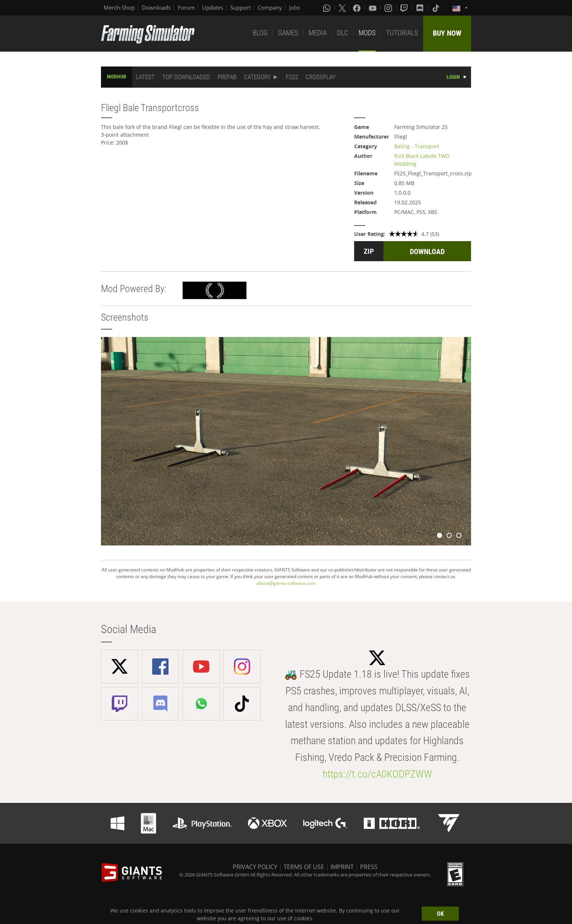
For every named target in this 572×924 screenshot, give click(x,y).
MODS (367, 33)
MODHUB (117, 77)
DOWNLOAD (427, 252)
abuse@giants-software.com (286, 583)
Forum (186, 7)
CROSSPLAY (321, 77)
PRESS (369, 867)
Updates (213, 7)
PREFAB (227, 77)
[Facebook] (357, 8)
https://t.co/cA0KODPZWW (377, 774)
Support (240, 7)
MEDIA (318, 33)
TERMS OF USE (304, 867)
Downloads (156, 7)
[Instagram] (389, 8)
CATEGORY (257, 77)
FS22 (292, 77)
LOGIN (453, 77)
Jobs (295, 7)
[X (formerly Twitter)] (342, 8)
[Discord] (421, 8)
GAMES (288, 33)
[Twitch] (405, 8)
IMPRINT (342, 867)
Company (270, 7)
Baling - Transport (417, 146)
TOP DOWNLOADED (186, 77)
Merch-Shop (119, 7)
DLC (343, 33)
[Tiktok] (437, 8)
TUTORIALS (402, 33)
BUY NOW (447, 33)
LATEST (145, 77)
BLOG (260, 33)
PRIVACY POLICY (255, 867)
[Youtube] (373, 8)
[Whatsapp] (327, 8)
